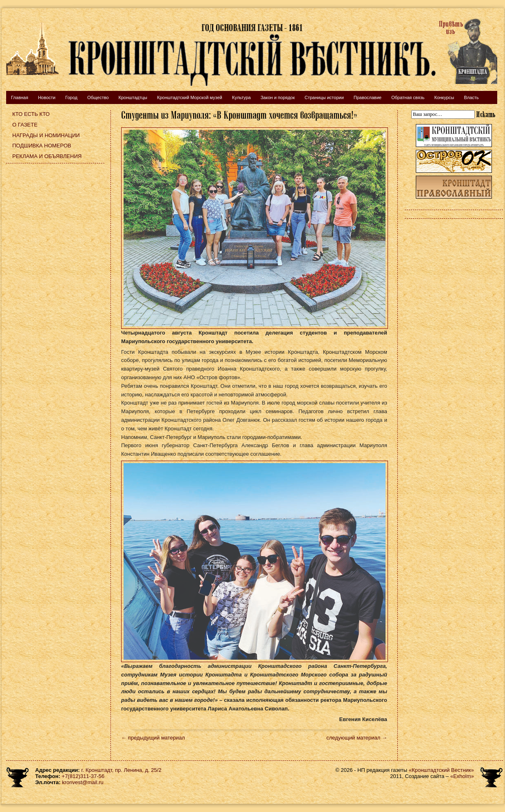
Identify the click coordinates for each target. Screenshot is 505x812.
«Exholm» (462, 776)
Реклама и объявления (47, 156)
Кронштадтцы (133, 97)
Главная (20, 97)
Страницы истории (324, 97)
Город (71, 97)
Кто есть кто (31, 114)
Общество (98, 97)
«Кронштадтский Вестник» (441, 770)
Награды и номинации (46, 135)
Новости (47, 97)
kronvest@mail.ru (82, 782)
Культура (241, 97)
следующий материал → (357, 738)
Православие (367, 97)
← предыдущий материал (153, 738)
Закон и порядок (278, 97)
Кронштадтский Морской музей (190, 97)
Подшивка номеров (42, 146)
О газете (25, 125)
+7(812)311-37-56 (83, 776)
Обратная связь (408, 97)
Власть (471, 97)
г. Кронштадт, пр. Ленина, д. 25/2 (122, 770)
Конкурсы (444, 97)
